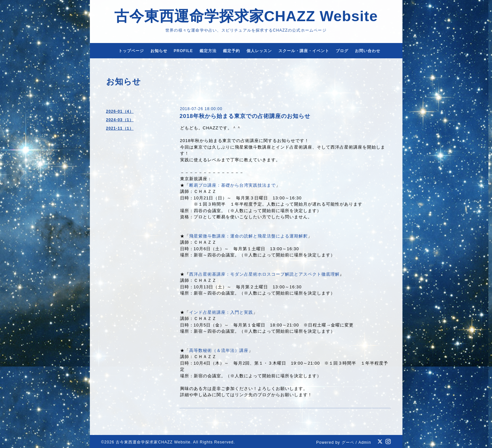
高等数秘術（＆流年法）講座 (219, 350)
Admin (365, 442)
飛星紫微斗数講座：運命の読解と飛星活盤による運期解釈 (248, 236)
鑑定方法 (208, 51)
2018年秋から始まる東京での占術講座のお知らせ (245, 116)
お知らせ (159, 51)
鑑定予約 (232, 51)
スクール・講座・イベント (304, 51)
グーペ (348, 442)
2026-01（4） (120, 111)
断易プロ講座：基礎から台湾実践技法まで (232, 185)
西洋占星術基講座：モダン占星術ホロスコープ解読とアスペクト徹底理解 (264, 274)
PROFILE (183, 51)
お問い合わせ (368, 51)
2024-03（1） (120, 120)
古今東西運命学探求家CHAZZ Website (246, 16)
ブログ (342, 51)
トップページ (131, 51)
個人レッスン (259, 51)
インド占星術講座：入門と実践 (221, 312)
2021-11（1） (120, 128)
